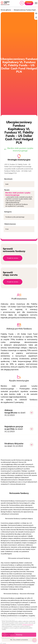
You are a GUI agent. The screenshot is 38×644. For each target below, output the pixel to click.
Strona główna (6, 10)
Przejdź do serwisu (13, 258)
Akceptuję (19, 635)
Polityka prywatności (28, 625)
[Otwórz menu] (36, 3)
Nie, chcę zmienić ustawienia (19, 640)
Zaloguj (29, 3)
